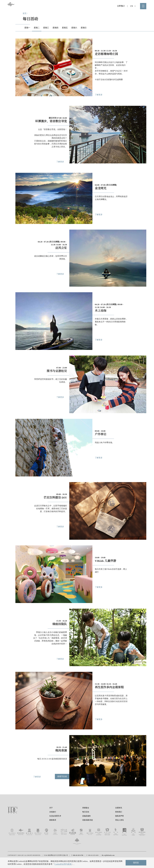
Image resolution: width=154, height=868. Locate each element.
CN (133, 6)
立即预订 (121, 6)
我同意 (136, 863)
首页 (25, 13)
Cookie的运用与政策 (63, 864)
